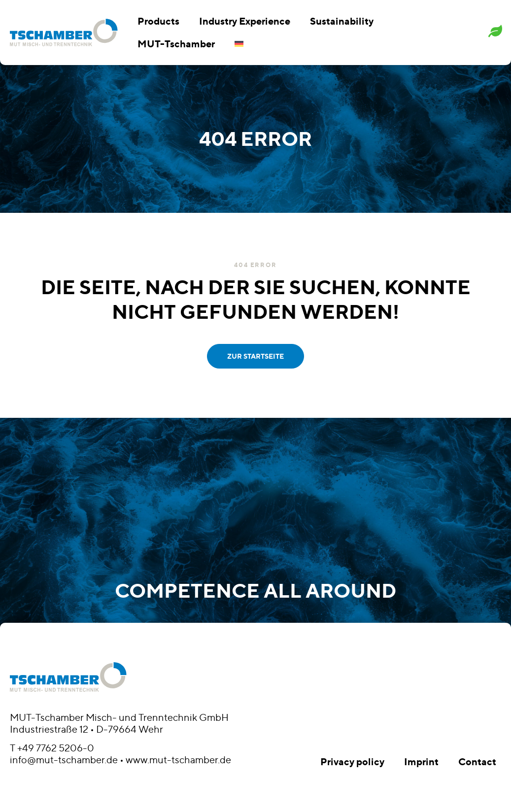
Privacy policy (352, 762)
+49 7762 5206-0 (56, 748)
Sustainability (342, 21)
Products (158, 21)
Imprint (421, 762)
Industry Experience (245, 21)
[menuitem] (239, 44)
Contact (477, 762)
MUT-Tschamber (176, 44)
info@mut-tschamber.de (64, 760)
